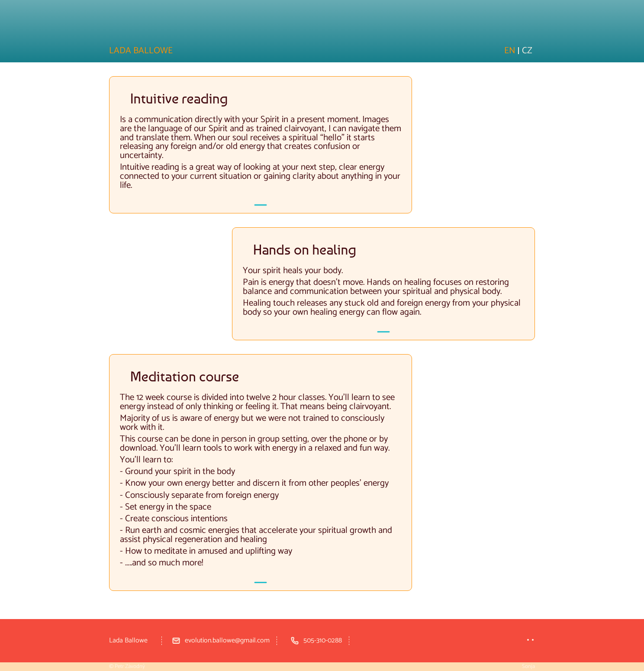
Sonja (528, 666)
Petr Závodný (130, 666)
